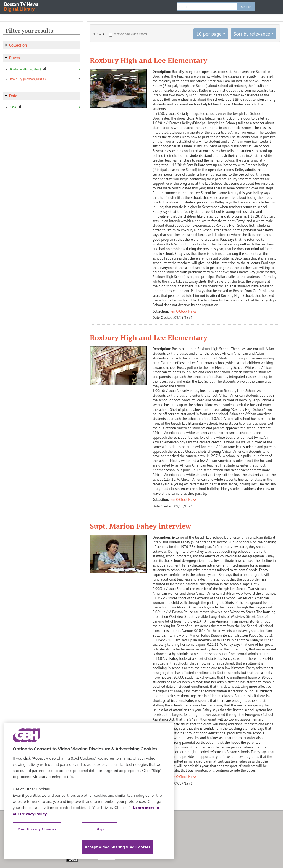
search (246, 7)
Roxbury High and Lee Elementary (149, 60)
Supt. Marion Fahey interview (140, 526)
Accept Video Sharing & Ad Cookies (117, 847)
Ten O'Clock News (183, 311)
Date (13, 96)
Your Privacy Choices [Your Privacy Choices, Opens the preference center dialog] (37, 829)
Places (15, 58)
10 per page (209, 34)
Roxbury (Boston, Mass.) (28, 79)
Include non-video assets (130, 34)
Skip (100, 829)
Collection (18, 45)
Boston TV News (22, 6)
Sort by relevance (252, 34)
